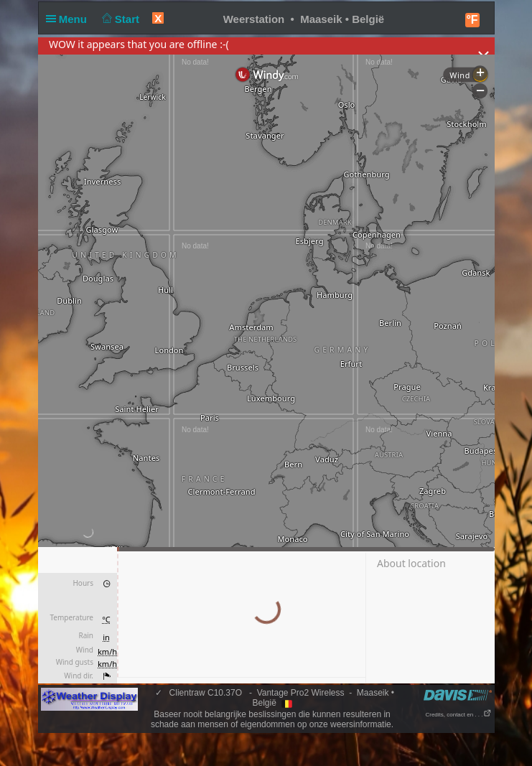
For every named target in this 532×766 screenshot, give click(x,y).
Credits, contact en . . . (458, 715)
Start (119, 19)
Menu (70, 19)
